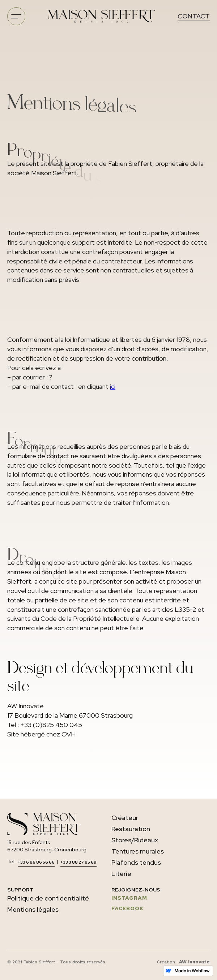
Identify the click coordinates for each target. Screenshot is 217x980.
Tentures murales (138, 851)
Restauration (131, 829)
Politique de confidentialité (48, 898)
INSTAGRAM (129, 898)
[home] (101, 16)
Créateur (125, 818)
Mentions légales (33, 909)
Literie (121, 874)
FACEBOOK (127, 908)
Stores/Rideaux (135, 840)
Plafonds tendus (136, 862)
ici (113, 386)
